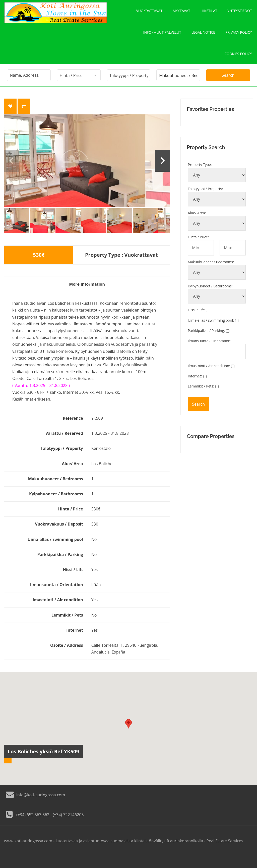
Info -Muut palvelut (162, 38)
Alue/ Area (197, 225)
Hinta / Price (198, 249)
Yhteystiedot (240, 13)
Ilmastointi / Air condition (209, 377)
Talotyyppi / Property (205, 201)
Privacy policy (239, 38)
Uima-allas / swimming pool (211, 332)
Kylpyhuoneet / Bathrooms (210, 298)
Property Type (200, 176)
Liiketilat (209, 13)
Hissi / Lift (196, 322)
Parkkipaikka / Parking (206, 342)
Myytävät (181, 13)
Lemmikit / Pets (201, 398)
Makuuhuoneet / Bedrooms (211, 273)
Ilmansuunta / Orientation (209, 352)
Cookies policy (238, 63)
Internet (195, 388)
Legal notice (203, 38)
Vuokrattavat (149, 13)
